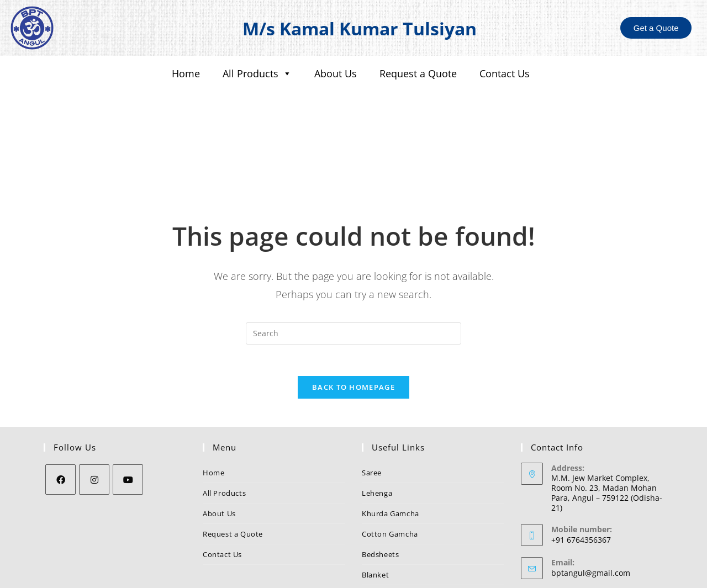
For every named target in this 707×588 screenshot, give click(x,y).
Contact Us (505, 73)
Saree (372, 404)
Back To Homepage (353, 318)
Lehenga (377, 424)
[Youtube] (128, 410)
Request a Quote (418, 73)
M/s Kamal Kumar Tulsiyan (360, 28)
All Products (257, 74)
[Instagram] (94, 410)
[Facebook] (60, 410)
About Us (336, 73)
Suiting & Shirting (393, 526)
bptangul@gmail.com (591, 504)
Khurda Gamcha (391, 444)
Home (186, 73)
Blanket (375, 506)
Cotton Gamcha (390, 465)
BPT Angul (570, 537)
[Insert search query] (353, 262)
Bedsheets (380, 485)
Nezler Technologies (452, 576)
